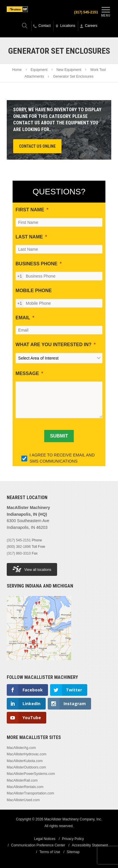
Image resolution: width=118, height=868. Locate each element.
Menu (106, 11)
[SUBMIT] (59, 436)
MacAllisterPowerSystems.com (31, 774)
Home (17, 70)
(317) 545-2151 (86, 12)
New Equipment (69, 70)
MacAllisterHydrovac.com (26, 754)
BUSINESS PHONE (36, 264)
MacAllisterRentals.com (25, 787)
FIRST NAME (30, 210)
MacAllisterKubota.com (25, 761)
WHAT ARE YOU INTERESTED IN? (53, 345)
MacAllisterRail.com (22, 780)
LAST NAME (29, 237)
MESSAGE (27, 373)
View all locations (32, 569)
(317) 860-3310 (19, 553)
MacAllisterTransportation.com (30, 793)
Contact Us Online (37, 146)
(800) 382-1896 (19, 547)
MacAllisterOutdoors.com (26, 767)
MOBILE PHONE (34, 291)
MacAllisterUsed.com (23, 800)
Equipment (39, 70)
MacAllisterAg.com (21, 748)
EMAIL (23, 318)
